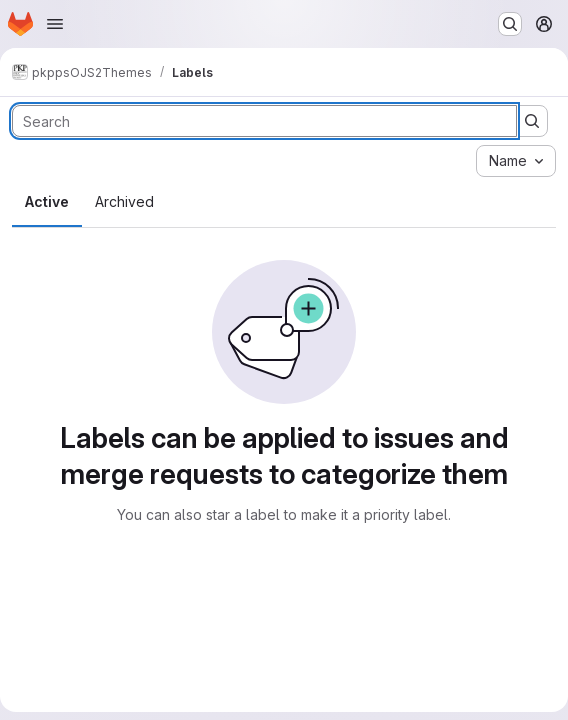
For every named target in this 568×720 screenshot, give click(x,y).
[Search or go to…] (510, 24)
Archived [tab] (124, 201)
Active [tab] (47, 201)
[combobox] (516, 161)
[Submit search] (532, 121)
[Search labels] (264, 121)
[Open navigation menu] (55, 24)
